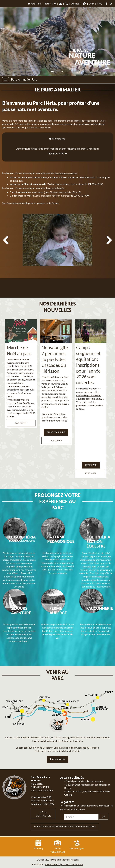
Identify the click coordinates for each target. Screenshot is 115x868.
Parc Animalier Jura (24, 79)
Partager (21, 417)
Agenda (75, 4)
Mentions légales (65, 844)
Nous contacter (43, 789)
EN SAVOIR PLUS (56, 426)
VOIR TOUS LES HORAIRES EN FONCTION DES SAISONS (65, 802)
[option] (57, 254)
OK (103, 792)
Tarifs (48, 4)
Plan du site (48, 844)
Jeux (92, 4)
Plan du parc (57, 153)
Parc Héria (34, 4)
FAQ (100, 4)
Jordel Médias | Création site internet (64, 839)
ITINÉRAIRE (58, 734)
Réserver (91, 459)
